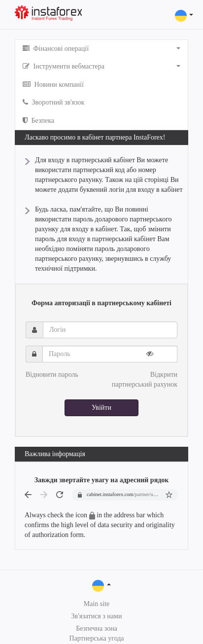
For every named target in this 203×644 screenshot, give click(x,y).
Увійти (101, 408)
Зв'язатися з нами (97, 616)
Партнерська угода (96, 638)
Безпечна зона (97, 628)
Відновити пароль (52, 375)
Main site (97, 604)
